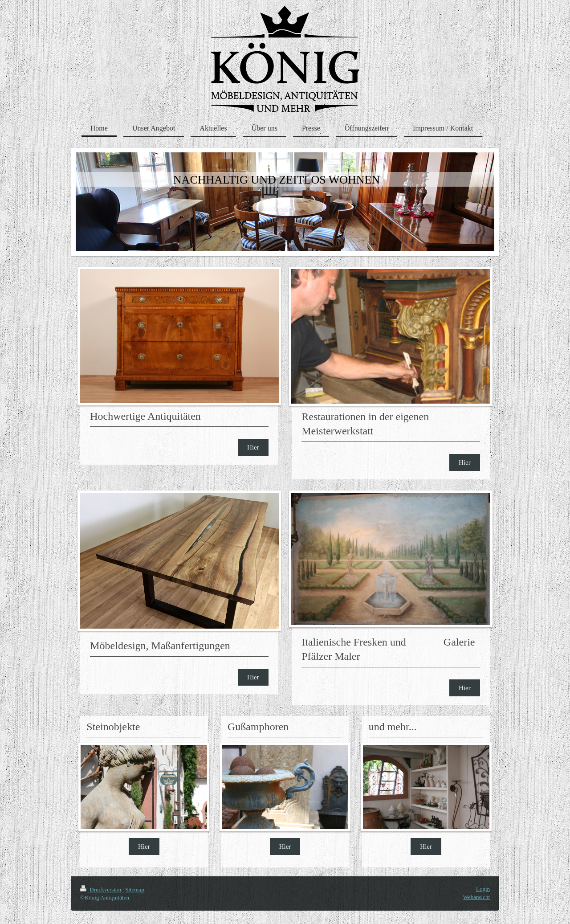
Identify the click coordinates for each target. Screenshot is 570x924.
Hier (253, 447)
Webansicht (476, 897)
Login (483, 889)
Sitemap (135, 889)
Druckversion (101, 889)
